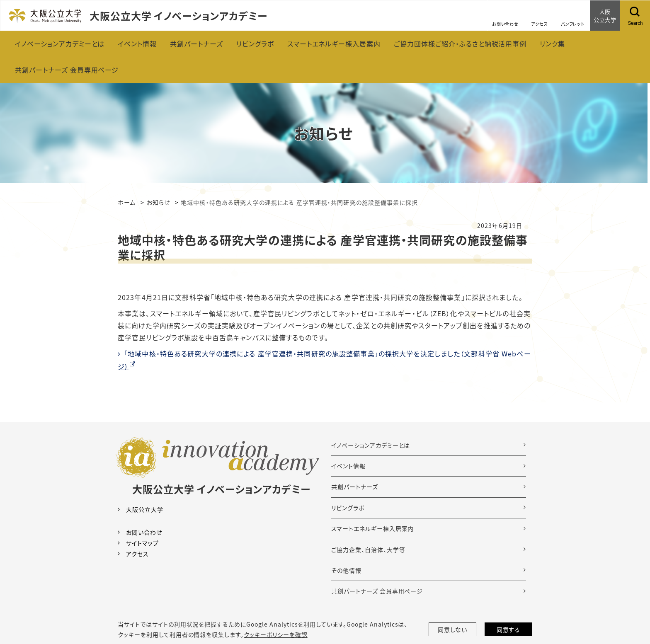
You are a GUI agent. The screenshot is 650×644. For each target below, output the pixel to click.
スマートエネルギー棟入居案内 (372, 528)
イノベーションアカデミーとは (371, 445)
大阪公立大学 (145, 509)
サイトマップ (142, 543)
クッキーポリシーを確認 (276, 634)
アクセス (137, 554)
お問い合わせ (144, 532)
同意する (509, 629)
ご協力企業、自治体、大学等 (368, 550)
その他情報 (346, 570)
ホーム (127, 202)
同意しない (453, 629)
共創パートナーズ (355, 487)
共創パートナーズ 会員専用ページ (377, 591)
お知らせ (158, 202)
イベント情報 (348, 466)
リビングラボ (348, 508)
